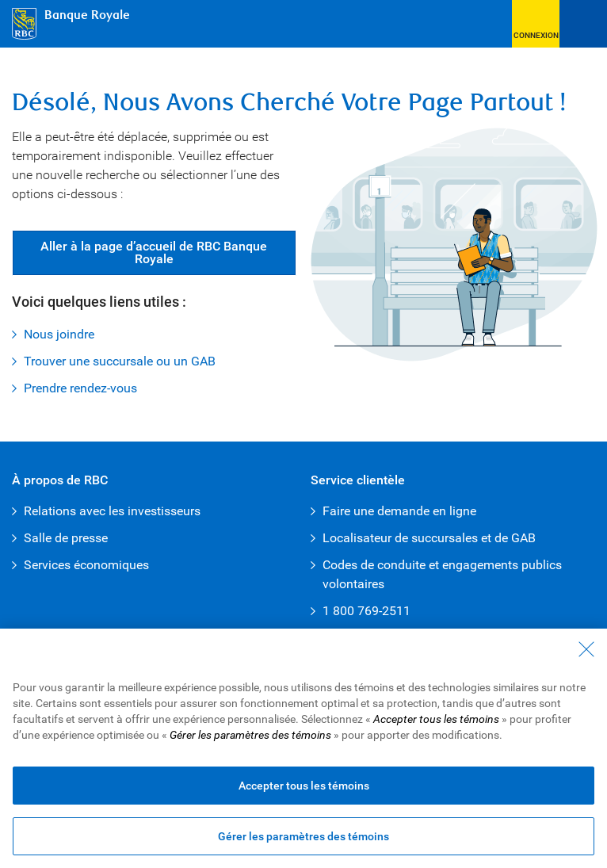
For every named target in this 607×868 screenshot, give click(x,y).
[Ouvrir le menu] (583, 24)
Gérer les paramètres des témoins (303, 838)
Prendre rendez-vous (80, 388)
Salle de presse (66, 538)
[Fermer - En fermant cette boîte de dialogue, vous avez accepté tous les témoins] (586, 651)
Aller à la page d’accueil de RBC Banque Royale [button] (154, 252)
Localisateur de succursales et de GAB (429, 538)
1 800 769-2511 (366, 611)
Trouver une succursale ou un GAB (120, 361)
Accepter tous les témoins (304, 787)
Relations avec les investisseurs (112, 511)
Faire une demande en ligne (399, 511)
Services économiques (86, 565)
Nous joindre (59, 334)
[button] (536, 24)
